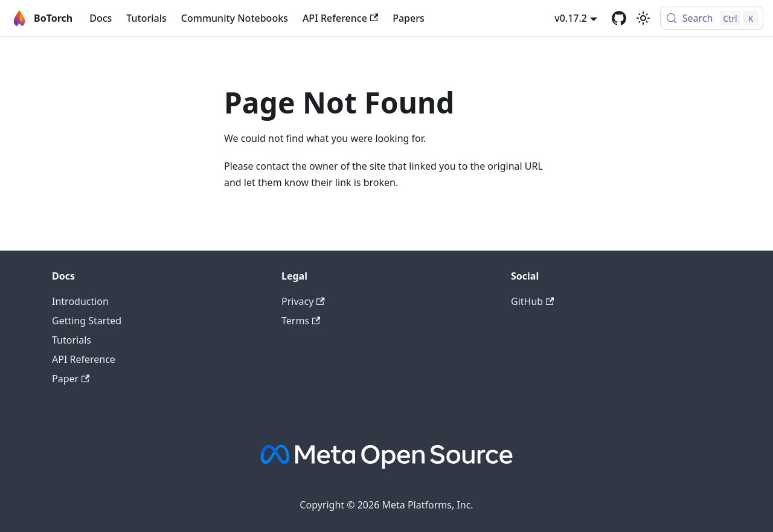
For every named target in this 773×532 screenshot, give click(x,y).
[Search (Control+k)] (712, 18)
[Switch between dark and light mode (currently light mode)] (643, 18)
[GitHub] (619, 18)
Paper (71, 379)
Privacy (303, 301)
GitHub (532, 301)
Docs (101, 18)
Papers (409, 18)
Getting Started (87, 321)
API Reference (340, 18)
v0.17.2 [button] (571, 18)
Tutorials (146, 18)
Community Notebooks (235, 18)
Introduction (80, 301)
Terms (301, 321)
